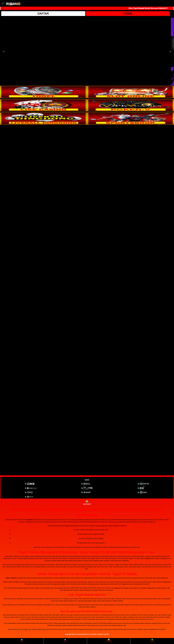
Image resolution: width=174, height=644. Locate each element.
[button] (4, 52)
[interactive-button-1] (43, 92)
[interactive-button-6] (130, 119)
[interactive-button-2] (130, 92)
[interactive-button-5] (43, 119)
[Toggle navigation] (3, 4)
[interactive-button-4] (130, 105)
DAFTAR (43, 14)
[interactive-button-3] (43, 105)
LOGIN (128, 14)
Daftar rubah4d (11, 578)
